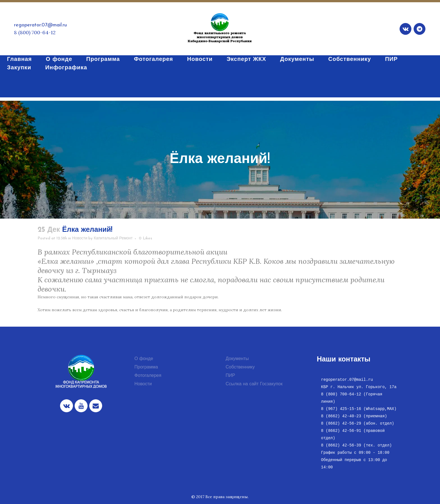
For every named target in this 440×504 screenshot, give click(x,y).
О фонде (144, 359)
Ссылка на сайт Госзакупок (254, 384)
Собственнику (240, 367)
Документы (237, 359)
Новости (80, 238)
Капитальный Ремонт (113, 238)
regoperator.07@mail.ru (40, 25)
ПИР (230, 376)
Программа (146, 367)
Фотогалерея (148, 376)
